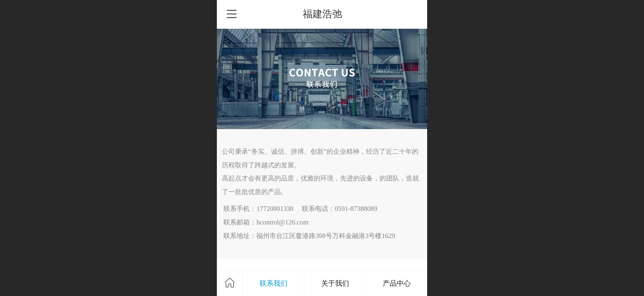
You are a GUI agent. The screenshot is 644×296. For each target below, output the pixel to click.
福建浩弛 (322, 14)
